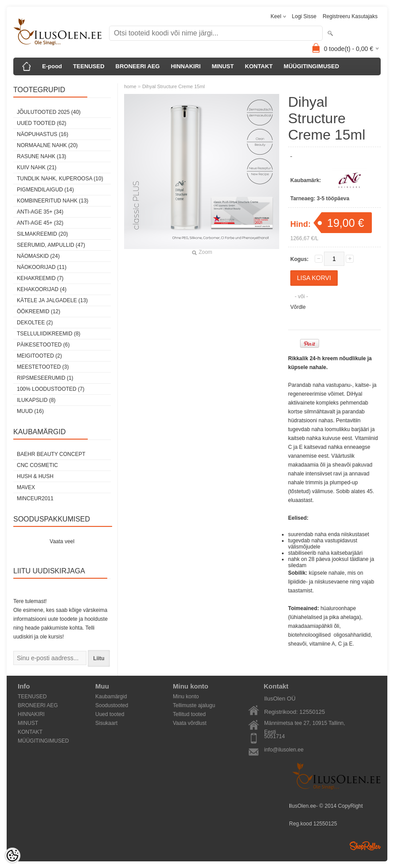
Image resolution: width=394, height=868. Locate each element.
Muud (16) (30, 411)
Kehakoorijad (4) (42, 289)
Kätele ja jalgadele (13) (52, 300)
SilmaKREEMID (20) (42, 234)
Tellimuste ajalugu (194, 705)
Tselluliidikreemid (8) (49, 334)
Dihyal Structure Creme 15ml (174, 86)
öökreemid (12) (39, 311)
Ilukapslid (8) (36, 400)
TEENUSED (89, 66)
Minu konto (186, 697)
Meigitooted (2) (39, 356)
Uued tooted (110, 714)
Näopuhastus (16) (43, 134)
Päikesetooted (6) (43, 345)
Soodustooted (112, 705)
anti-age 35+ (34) (40, 212)
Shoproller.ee (365, 846)
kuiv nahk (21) (37, 167)
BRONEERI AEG (138, 66)
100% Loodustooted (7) (51, 389)
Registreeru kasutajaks (350, 16)
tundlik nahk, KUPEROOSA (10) (60, 179)
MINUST (223, 66)
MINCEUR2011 (35, 498)
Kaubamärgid (111, 697)
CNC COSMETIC (37, 465)
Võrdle (298, 307)
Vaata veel (62, 541)
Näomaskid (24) (38, 256)
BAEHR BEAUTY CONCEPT (51, 454)
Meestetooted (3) (43, 367)
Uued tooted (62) (42, 123)
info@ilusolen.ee (284, 750)
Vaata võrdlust (190, 723)
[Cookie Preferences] (12, 856)
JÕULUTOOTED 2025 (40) (49, 112)
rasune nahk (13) (41, 156)
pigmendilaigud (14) (45, 190)
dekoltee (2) (35, 323)
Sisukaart (106, 723)
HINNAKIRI (185, 66)
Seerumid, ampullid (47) (51, 245)
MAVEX (26, 487)
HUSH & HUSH (35, 476)
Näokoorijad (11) (42, 267)
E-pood (52, 66)
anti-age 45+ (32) (40, 223)
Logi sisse (304, 16)
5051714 (275, 736)
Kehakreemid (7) (40, 278)
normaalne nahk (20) (47, 145)
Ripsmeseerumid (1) (45, 378)
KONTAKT (259, 66)
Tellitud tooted (189, 714)
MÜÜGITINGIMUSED (311, 66)
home (130, 86)
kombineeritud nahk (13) (53, 201)
